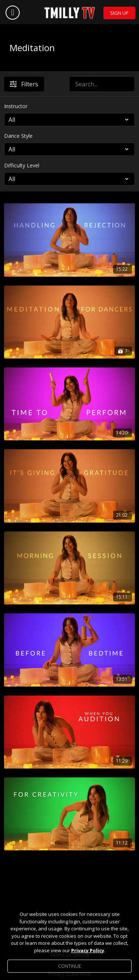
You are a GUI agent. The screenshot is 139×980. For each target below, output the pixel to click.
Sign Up (119, 13)
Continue (70, 966)
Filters (24, 84)
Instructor (16, 106)
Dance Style (18, 136)
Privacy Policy (88, 950)
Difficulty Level (22, 165)
